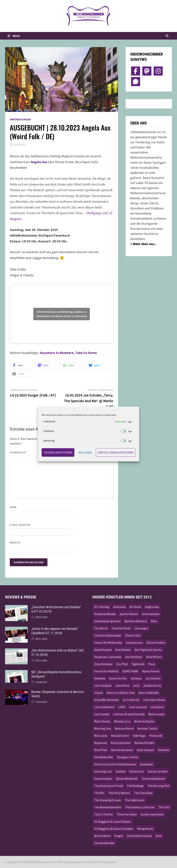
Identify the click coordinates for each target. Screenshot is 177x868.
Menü (13, 36)
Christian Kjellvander (108, 635)
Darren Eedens (156, 643)
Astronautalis (151, 614)
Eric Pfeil (122, 664)
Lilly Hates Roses (154, 700)
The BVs (99, 793)
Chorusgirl (141, 628)
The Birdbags (135, 786)
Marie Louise (156, 714)
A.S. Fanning (102, 607)
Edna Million (154, 657)
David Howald (103, 650)
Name (13, 507)
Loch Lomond (138, 707)
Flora (152, 664)
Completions (134, 643)
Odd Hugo (139, 736)
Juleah (98, 693)
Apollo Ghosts (129, 614)
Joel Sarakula (103, 685)
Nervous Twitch (147, 728)
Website (15, 542)
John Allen (122, 685)
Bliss (154, 621)
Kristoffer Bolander (107, 700)
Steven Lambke (158, 771)
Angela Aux (152, 607)
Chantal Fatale (121, 628)
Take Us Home (86, 353)
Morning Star (103, 728)
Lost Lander (102, 714)
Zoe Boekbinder (104, 843)
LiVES (122, 707)
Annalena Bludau (105, 614)
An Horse (135, 607)
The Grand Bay (143, 793)
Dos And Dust (134, 657)
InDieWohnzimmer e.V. (42, 862)
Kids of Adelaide (149, 693)
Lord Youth (157, 707)
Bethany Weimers (136, 621)
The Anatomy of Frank (109, 786)
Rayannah (101, 743)
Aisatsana (119, 607)
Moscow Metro (124, 728)
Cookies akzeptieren (58, 452)
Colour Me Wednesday (108, 643)
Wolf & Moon (102, 836)
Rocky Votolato (121, 743)
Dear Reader (123, 650)
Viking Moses (145, 829)
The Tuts (164, 807)
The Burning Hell (159, 786)
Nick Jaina (101, 736)
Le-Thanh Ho (131, 700)
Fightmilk (138, 664)
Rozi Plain (101, 750)
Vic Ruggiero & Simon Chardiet (114, 829)
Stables (121, 771)
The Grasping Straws (108, 800)
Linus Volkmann (104, 707)
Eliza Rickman (103, 664)
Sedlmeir (164, 750)
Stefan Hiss (137, 771)
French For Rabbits (106, 671)
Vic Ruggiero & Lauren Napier (113, 821)
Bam (114, 862)
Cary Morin (101, 628)
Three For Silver (127, 814)
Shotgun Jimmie (128, 757)
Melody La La (122, 721)
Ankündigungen (20, 119)
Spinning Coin (103, 771)
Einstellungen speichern (116, 452)
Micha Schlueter (145, 721)
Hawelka (100, 678)
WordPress (98, 862)
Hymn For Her (118, 678)
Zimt (159, 836)
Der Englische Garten (148, 650)
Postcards (156, 736)
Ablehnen (85, 452)
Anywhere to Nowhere (57, 353)
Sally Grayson (146, 750)
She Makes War (104, 757)
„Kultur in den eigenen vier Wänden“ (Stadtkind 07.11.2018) (55, 631)
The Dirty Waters (119, 793)
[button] (23, 365)
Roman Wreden (144, 743)
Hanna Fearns (151, 671)
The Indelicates (135, 800)
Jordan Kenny (152, 685)
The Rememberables (108, 807)
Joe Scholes (153, 678)
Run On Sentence (122, 750)
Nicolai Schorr (120, 736)
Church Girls (133, 635)
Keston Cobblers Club (121, 693)
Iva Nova (136, 678)
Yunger (119, 836)
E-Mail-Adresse (20, 525)
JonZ (136, 685)
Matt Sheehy (102, 721)
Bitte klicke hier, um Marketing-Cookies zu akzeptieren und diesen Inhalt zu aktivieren (62, 314)
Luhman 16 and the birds (129, 714)
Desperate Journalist (108, 657)
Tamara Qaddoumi (153, 779)
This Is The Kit (103, 814)
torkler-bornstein (152, 814)
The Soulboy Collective (140, 807)
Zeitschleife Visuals (139, 836)
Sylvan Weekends (127, 779)
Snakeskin (147, 764)
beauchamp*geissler (107, 621)
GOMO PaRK (130, 671)
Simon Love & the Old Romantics (115, 764)
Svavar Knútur (103, 779)
